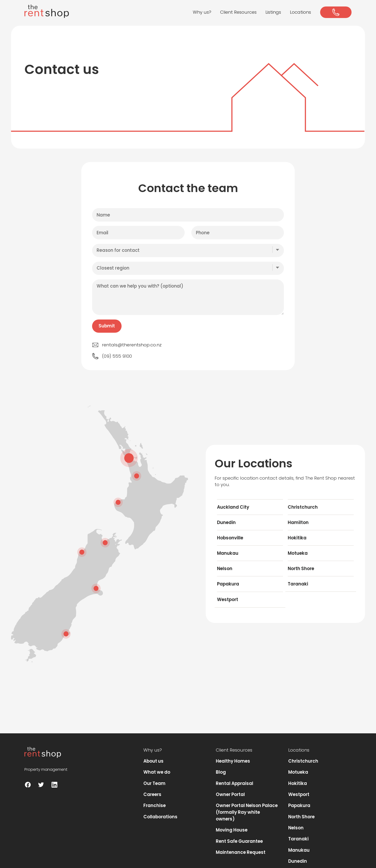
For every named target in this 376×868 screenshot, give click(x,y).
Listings (273, 12)
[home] (47, 11)
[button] (202, 12)
